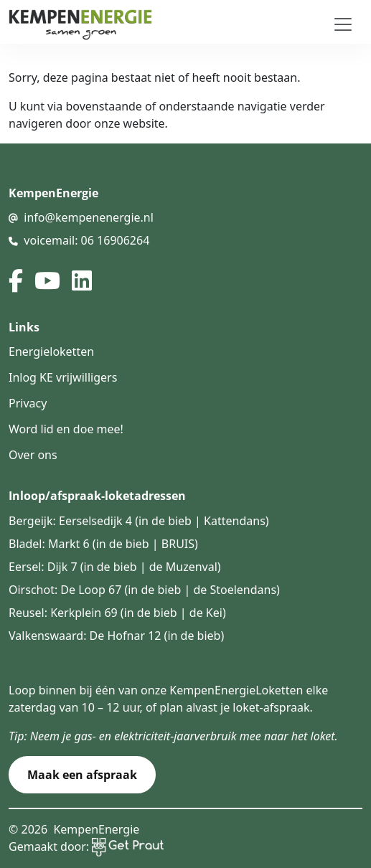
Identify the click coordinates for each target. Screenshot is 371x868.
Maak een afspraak (82, 775)
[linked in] (82, 280)
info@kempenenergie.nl (89, 217)
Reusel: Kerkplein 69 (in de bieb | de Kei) (117, 613)
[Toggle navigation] (343, 24)
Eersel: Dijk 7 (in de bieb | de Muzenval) (115, 567)
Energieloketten (51, 352)
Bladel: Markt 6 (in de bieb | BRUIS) (103, 544)
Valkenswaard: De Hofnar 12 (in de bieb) (116, 636)
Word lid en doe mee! (66, 429)
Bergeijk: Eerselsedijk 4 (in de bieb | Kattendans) (139, 521)
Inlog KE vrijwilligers (63, 377)
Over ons (33, 455)
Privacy (28, 403)
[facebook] (16, 280)
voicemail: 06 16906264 (86, 240)
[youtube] (47, 280)
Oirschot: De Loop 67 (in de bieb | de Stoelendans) (144, 590)
